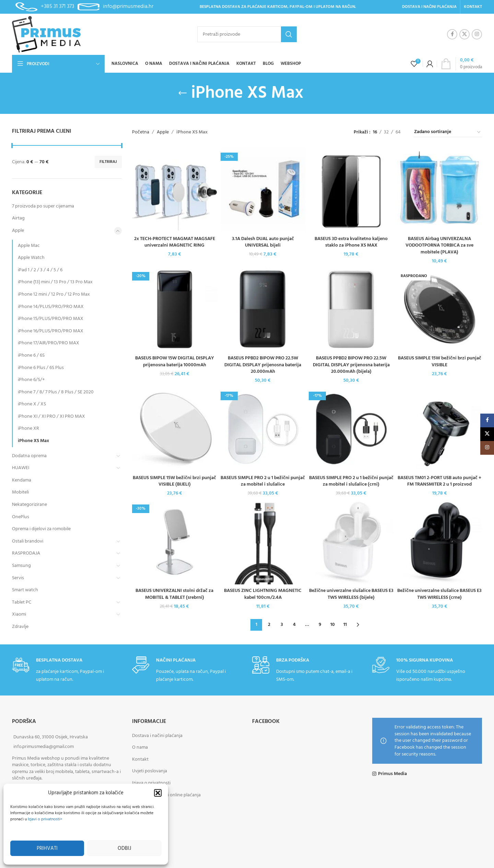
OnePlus (21, 517)
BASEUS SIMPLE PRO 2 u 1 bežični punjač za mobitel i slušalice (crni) (351, 481)
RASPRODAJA (26, 553)
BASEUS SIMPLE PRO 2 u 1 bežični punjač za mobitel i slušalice (263, 481)
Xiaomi (19, 614)
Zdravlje (20, 627)
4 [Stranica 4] (294, 625)
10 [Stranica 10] (333, 625)
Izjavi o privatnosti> (45, 819)
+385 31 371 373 (57, 7)
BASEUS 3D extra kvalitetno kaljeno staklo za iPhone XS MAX (351, 242)
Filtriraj (108, 162)
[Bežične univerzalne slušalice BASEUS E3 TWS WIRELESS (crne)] (440, 542)
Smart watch (25, 590)
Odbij (124, 848)
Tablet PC (22, 602)
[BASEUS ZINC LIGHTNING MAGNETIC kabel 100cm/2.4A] (263, 542)
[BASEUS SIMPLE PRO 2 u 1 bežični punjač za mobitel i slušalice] (263, 429)
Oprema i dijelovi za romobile (41, 529)
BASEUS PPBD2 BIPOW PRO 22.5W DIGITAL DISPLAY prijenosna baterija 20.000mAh (263, 365)
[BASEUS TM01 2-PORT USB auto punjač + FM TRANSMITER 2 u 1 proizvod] (440, 429)
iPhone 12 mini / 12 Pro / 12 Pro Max (54, 294)
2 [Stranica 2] (269, 625)
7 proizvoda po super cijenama (43, 206)
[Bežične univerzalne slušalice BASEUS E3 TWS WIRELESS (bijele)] (351, 542)
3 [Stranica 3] (282, 625)
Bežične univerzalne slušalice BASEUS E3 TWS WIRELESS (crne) (439, 594)
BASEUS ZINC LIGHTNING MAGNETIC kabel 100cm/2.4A (263, 594)
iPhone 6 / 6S (31, 355)
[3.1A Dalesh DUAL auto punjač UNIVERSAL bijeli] (263, 190)
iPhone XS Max (33, 441)
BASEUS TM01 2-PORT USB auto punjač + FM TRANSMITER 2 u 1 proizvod (439, 481)
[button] (158, 793)
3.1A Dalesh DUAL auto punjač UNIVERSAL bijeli (263, 242)
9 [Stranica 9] (320, 625)
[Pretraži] (247, 34)
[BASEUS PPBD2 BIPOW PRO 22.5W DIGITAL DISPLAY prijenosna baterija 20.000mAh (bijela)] (351, 309)
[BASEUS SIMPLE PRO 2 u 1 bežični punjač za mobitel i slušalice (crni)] (351, 429)
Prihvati (47, 848)
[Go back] (183, 93)
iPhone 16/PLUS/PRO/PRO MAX (51, 331)
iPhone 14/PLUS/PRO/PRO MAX (51, 307)
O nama (140, 747)
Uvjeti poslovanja (150, 771)
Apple (18, 231)
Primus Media (392, 774)
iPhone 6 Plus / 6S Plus (41, 368)
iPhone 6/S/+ (31, 380)
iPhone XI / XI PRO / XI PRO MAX (51, 417)
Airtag (18, 218)
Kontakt (140, 759)
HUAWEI (21, 468)
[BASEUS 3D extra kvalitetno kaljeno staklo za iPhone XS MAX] (351, 190)
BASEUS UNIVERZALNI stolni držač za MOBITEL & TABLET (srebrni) (174, 594)
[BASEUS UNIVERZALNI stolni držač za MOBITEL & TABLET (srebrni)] (175, 542)
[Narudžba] (448, 132)
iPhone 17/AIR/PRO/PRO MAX (49, 343)
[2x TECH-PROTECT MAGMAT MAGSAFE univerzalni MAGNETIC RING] (175, 190)
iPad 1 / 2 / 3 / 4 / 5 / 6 (40, 270)
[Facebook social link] (452, 34)
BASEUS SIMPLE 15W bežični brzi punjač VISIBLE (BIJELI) (174, 481)
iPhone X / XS (32, 404)
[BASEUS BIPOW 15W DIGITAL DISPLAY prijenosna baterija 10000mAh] (175, 309)
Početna (141, 132)
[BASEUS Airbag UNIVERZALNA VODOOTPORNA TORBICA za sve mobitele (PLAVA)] (440, 190)
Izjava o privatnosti (151, 783)
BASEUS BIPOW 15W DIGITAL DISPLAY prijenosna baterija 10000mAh (175, 362)
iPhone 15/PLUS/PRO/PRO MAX (51, 319)
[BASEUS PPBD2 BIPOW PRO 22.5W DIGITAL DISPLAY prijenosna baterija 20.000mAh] (263, 309)
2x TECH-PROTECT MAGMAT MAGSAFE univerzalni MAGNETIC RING (175, 242)
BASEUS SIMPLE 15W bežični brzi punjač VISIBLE (440, 362)
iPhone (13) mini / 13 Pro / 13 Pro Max (55, 282)
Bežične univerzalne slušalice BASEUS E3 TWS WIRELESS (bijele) (351, 594)
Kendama (22, 480)
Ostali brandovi (28, 541)
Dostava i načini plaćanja (157, 736)
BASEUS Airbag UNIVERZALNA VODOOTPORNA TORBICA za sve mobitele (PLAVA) (439, 246)
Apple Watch (31, 258)
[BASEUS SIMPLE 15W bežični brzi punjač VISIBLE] (440, 309)
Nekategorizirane (30, 505)
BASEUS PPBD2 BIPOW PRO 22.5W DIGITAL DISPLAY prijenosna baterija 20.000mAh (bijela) (351, 365)
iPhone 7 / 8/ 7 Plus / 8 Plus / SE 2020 (56, 392)
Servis (18, 578)
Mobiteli (20, 492)
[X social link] (464, 34)
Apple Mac (29, 246)
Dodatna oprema (29, 456)
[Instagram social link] (477, 34)
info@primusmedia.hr (128, 7)
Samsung (21, 566)
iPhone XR (28, 429)
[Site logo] (46, 34)
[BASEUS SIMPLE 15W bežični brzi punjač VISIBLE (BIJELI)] (175, 429)
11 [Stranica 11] (345, 625)
